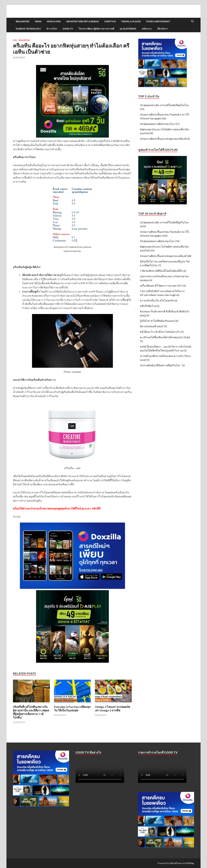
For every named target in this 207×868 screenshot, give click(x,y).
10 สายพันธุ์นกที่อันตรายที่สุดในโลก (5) (162, 365)
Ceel (15, 40)
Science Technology (28, 29)
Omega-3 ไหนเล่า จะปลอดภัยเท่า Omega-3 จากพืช (112, 709)
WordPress (176, 863)
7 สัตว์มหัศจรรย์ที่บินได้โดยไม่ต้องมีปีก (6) (163, 271)
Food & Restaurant (158, 21)
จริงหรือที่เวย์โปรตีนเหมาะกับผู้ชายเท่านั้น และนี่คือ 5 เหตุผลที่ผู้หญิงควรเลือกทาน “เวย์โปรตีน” (31, 712)
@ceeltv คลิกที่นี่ (91, 508)
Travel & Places (131, 21)
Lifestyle (110, 21)
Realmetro (23, 21)
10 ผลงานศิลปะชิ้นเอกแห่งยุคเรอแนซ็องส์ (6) (165, 139)
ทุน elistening (128, 29)
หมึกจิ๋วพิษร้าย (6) (150, 306)
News (38, 21)
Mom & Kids (54, 21)
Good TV (68, 29)
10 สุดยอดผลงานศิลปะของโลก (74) (160, 241)
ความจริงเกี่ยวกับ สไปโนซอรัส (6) (159, 300)
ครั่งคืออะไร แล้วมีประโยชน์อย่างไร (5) (162, 332)
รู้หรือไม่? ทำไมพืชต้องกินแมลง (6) (159, 321)
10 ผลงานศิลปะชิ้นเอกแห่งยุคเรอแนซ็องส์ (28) (166, 256)
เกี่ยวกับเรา (162, 29)
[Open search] (192, 21)
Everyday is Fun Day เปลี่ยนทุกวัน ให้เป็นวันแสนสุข (72, 709)
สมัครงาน (147, 29)
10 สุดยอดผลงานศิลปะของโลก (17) (160, 124)
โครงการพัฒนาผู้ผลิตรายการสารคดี (96, 29)
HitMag (190, 863)
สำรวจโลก (52, 29)
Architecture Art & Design (82, 21)
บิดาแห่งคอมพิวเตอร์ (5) (153, 326)
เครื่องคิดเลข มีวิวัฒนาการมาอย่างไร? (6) (163, 286)
